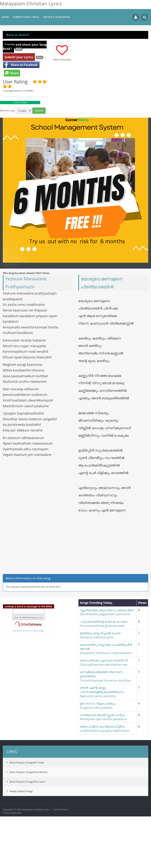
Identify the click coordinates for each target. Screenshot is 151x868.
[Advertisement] (75, 55)
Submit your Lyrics (19, 109)
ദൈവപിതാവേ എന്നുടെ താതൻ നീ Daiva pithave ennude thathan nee (104, 714)
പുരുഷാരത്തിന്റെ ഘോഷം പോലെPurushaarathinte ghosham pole (104, 675)
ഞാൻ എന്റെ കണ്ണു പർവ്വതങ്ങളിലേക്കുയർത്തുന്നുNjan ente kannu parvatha (102, 743)
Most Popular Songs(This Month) (27, 823)
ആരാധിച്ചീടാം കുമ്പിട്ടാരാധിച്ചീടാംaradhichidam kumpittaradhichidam (105, 780)
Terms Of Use (61, 861)
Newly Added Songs (20, 843)
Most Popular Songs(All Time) (25, 814)
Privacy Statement (12, 864)
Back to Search (18, 86)
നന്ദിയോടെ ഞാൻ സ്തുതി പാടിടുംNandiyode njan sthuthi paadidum (103, 769)
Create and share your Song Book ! (25, 98)
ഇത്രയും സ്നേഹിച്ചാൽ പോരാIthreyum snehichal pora (100, 687)
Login (136, 17)
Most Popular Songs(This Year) (26, 833)
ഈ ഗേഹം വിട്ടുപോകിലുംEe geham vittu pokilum (98, 757)
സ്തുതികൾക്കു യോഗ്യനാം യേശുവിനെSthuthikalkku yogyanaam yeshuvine (107, 664)
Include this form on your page (29, 682)
